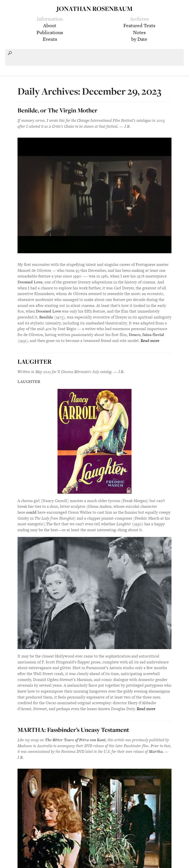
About (50, 25)
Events (50, 39)
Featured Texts (139, 25)
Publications (50, 32)
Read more (150, 341)
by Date (139, 39)
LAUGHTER (35, 361)
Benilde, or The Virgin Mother (57, 110)
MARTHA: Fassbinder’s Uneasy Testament (73, 730)
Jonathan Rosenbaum (94, 9)
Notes (139, 32)
